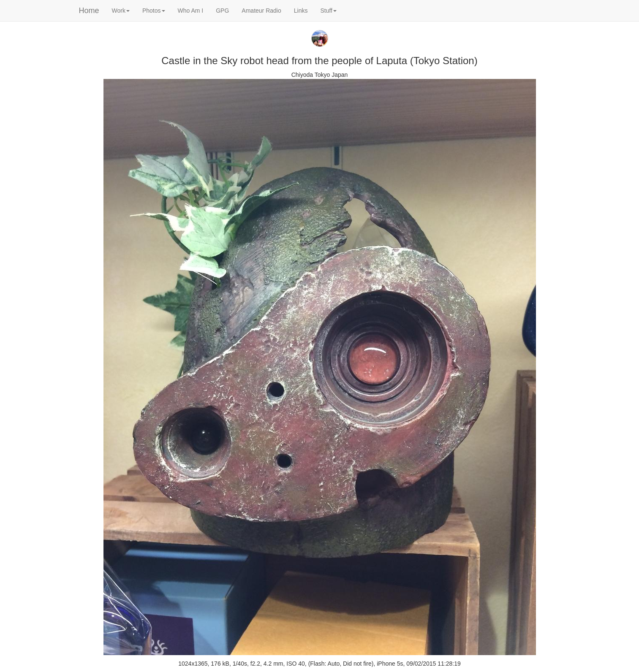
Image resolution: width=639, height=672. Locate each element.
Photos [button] (154, 11)
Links (301, 11)
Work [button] (121, 11)
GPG (222, 11)
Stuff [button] (328, 11)
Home (89, 11)
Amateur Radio (261, 11)
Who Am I (191, 11)
